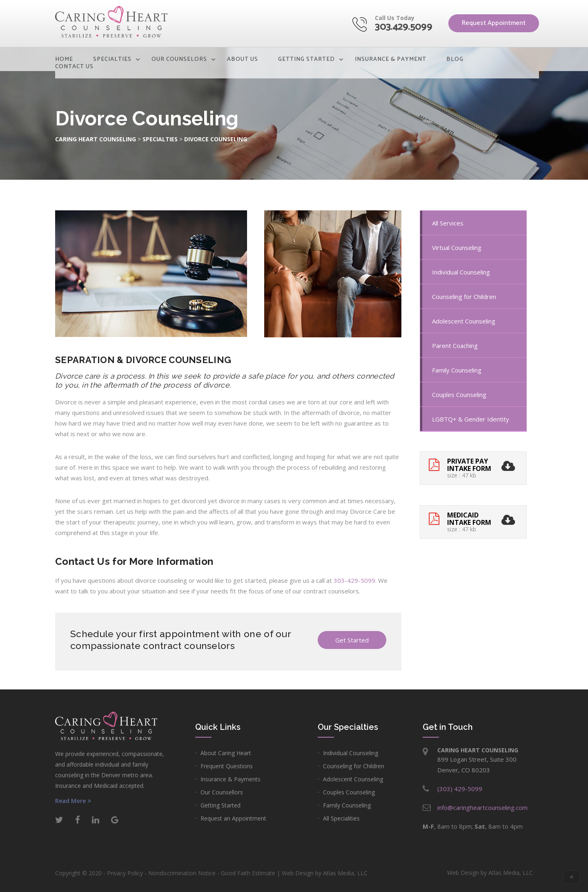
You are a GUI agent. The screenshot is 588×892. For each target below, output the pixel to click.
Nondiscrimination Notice (182, 873)
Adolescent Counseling (353, 779)
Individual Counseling (351, 753)
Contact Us (74, 67)
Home (64, 59)
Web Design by (490, 873)
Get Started (352, 640)
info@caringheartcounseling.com (482, 807)
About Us (243, 59)
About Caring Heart (226, 753)
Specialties (112, 59)
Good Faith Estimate (248, 873)
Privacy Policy (125, 873)
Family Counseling (347, 805)
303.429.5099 (403, 27)
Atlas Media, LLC (345, 873)
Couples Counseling (349, 792)
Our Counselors (179, 59)
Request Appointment (494, 23)
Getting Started (306, 59)
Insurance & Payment (391, 59)
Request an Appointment (233, 818)
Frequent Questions (227, 766)
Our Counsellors (222, 792)
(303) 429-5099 (460, 789)
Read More (73, 801)
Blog (455, 59)
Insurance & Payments (231, 779)
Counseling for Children (354, 766)
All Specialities (341, 818)
